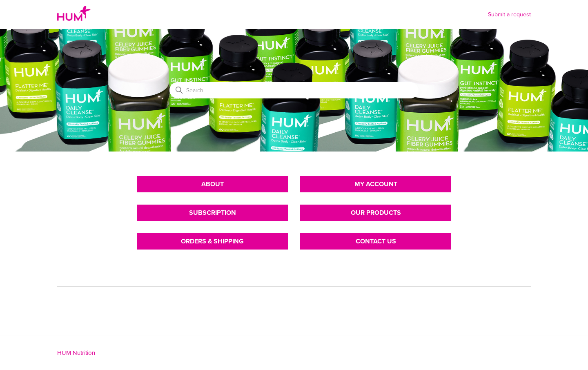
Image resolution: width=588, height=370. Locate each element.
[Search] (294, 90)
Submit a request (509, 14)
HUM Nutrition (76, 353)
